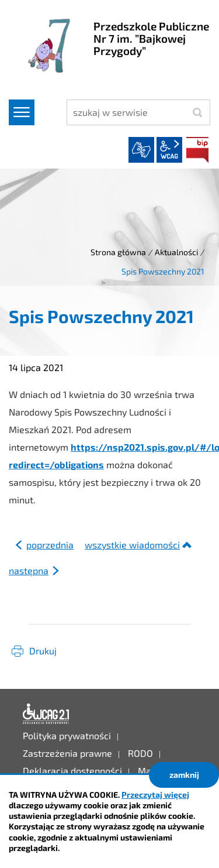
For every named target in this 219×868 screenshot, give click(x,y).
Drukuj (43, 651)
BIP (197, 150)
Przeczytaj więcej (155, 795)
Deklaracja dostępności (46, 714)
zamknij (184, 775)
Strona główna (118, 252)
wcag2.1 (169, 150)
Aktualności (176, 252)
